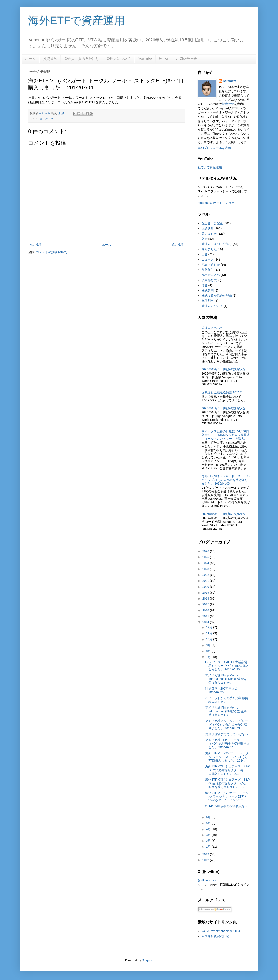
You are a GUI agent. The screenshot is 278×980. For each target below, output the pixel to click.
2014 (206, 622)
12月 (209, 627)
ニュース (208, 259)
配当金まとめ (211, 275)
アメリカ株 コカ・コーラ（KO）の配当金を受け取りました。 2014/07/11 (227, 744)
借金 (205, 285)
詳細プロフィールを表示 (214, 148)
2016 (206, 610)
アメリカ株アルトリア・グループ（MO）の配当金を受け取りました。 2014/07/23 (227, 724)
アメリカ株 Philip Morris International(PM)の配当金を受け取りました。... (226, 679)
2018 (206, 598)
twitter (164, 58)
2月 (209, 841)
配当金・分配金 (212, 223)
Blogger (147, 960)
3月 (209, 835)
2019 (206, 593)
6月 (209, 817)
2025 (206, 557)
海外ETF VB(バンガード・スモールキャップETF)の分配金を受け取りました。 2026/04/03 (226, 480)
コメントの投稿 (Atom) (52, 252)
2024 (206, 563)
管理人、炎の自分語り (82, 59)
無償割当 (208, 301)
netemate (230, 81)
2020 (206, 587)
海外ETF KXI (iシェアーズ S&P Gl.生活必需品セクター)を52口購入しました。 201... (227, 770)
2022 (206, 575)
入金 (205, 239)
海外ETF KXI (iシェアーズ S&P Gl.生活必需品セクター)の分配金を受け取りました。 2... (227, 783)
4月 (209, 829)
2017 (206, 604)
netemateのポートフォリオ (216, 203)
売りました (209, 249)
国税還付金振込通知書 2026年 (222, 392)
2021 (206, 581)
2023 (206, 569)
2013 (206, 854)
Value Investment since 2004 (221, 931)
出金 (205, 254)
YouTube (145, 58)
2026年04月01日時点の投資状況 (223, 408)
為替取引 (208, 270)
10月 (209, 639)
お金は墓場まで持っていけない (227, 734)
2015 (206, 616)
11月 (209, 633)
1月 (209, 847)
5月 (209, 823)
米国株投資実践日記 (215, 936)
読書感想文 (209, 280)
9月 (209, 645)
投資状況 (50, 59)
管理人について (119, 59)
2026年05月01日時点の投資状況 (223, 369)
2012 (206, 860)
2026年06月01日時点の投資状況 (223, 514)
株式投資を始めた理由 (217, 295)
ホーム (30, 59)
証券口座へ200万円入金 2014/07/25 (221, 690)
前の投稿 (177, 245)
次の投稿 (35, 245)
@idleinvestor (207, 880)
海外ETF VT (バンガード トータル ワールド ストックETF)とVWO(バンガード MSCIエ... (227, 796)
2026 (206, 551)
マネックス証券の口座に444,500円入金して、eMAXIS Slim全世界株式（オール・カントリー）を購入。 (226, 435)
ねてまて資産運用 (210, 167)
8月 (209, 651)
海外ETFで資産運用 (77, 21)
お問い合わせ (186, 59)
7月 (209, 657)
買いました (47, 119)
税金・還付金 (211, 265)
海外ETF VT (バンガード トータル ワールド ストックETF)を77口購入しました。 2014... (227, 757)
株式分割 (208, 290)
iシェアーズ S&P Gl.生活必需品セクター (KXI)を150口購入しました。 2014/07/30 (227, 666)
